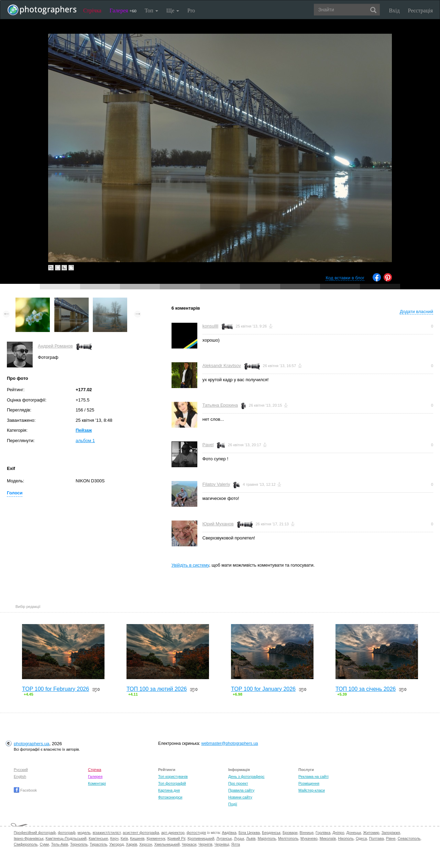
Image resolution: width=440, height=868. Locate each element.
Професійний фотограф (35, 833)
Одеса (361, 838)
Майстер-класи (312, 790)
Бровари (290, 833)
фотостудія (196, 833)
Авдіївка (229, 833)
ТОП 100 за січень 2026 (366, 689)
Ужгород (117, 844)
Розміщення (309, 783)
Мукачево (309, 838)
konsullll (210, 326)
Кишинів (137, 838)
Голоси (15, 493)
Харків (131, 844)
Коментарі (97, 783)
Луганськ (224, 838)
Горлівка (323, 833)
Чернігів (205, 844)
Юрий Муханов (218, 524)
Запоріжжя (391, 833)
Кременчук (156, 838)
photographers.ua (31, 744)
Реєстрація (420, 10)
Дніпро (338, 833)
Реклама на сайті (313, 776)
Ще (173, 10)
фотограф (67, 833)
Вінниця (307, 833)
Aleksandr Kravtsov (222, 366)
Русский (21, 770)
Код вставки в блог (345, 278)
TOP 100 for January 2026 (263, 689)
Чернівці (222, 844)
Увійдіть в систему (190, 565)
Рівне (391, 838)
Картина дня (169, 790)
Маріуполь (267, 838)
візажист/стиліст (106, 833)
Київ (124, 838)
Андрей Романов (55, 346)
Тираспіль (98, 844)
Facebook (25, 790)
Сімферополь (26, 844)
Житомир (371, 833)
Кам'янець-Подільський (66, 838)
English (20, 776)
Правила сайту (241, 790)
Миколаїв (328, 838)
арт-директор (173, 833)
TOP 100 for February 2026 (56, 689)
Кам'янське (98, 838)
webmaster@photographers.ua (230, 743)
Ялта (236, 844)
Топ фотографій (172, 783)
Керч (114, 838)
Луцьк (239, 838)
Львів (251, 838)
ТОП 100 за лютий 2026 (157, 689)
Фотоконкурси (170, 797)
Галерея (123, 10)
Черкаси (189, 844)
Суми (44, 844)
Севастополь (409, 838)
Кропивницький (201, 838)
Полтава (376, 838)
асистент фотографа (141, 833)
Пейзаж (84, 430)
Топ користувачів (173, 776)
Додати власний (416, 312)
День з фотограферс (246, 776)
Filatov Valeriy (216, 484)
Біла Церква (249, 833)
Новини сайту (240, 797)
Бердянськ (271, 833)
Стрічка (92, 10)
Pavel (208, 445)
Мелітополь (288, 838)
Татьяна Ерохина (220, 405)
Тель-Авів (60, 844)
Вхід (394, 10)
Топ (151, 10)
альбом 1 (85, 441)
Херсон (146, 844)
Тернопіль (79, 844)
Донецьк (354, 833)
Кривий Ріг (176, 838)
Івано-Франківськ (29, 838)
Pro (191, 10)
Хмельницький (167, 844)
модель (84, 833)
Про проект (238, 783)
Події (233, 804)
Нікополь (346, 838)
